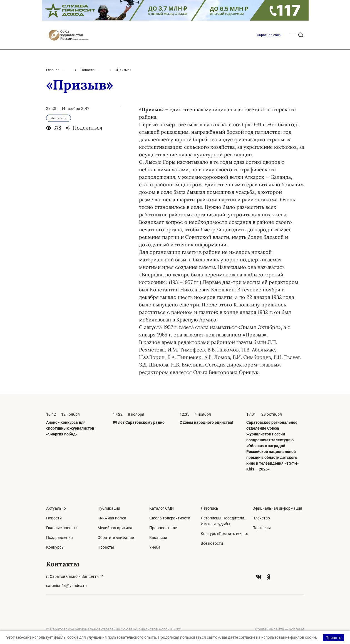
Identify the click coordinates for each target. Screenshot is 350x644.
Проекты (106, 547)
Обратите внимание (116, 538)
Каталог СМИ (162, 508)
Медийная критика (115, 528)
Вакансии (158, 538)
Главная (53, 70)
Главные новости (62, 528)
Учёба (155, 547)
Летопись (209, 508)
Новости (87, 70)
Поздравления (59, 538)
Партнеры (262, 528)
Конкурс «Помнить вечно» (225, 534)
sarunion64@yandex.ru (66, 586)
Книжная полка (112, 518)
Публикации (109, 508)
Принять (333, 638)
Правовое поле (163, 528)
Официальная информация (277, 508)
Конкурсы (55, 547)
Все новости (212, 543)
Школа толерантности (170, 518)
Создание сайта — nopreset (280, 629)
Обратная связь (270, 35)
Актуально (56, 508)
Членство (261, 518)
